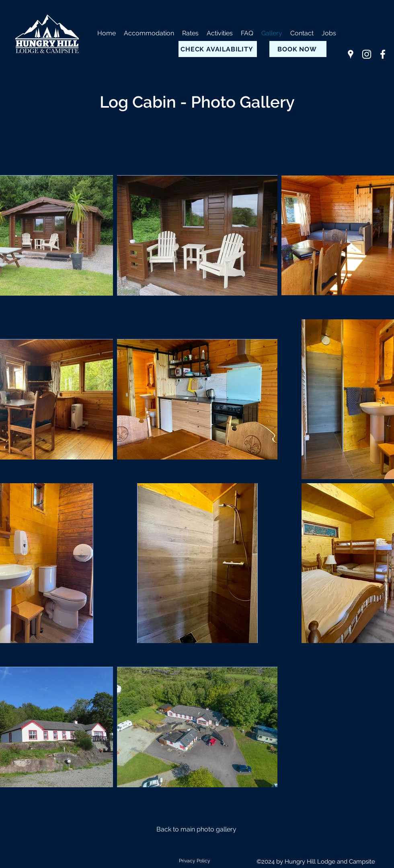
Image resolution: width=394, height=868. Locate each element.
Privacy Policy (195, 861)
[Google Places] (351, 54)
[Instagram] (367, 54)
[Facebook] (383, 54)
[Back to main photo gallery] (197, 829)
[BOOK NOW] (298, 49)
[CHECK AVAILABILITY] (218, 49)
